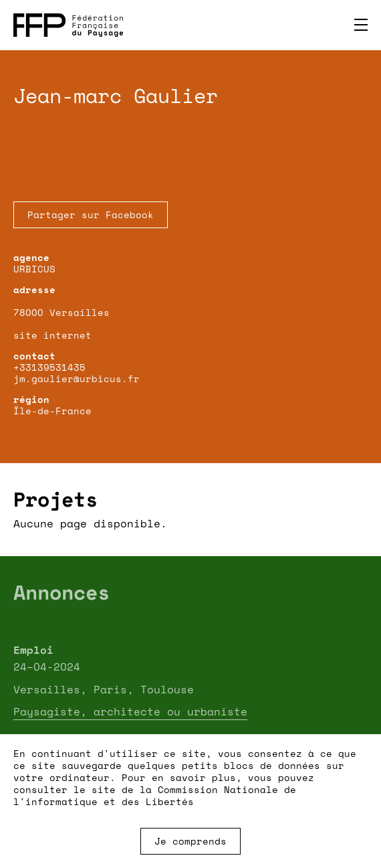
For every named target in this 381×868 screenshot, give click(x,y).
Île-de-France (52, 411)
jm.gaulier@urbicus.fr (77, 378)
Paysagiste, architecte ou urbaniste (130, 711)
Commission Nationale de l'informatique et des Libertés (155, 795)
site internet (52, 335)
